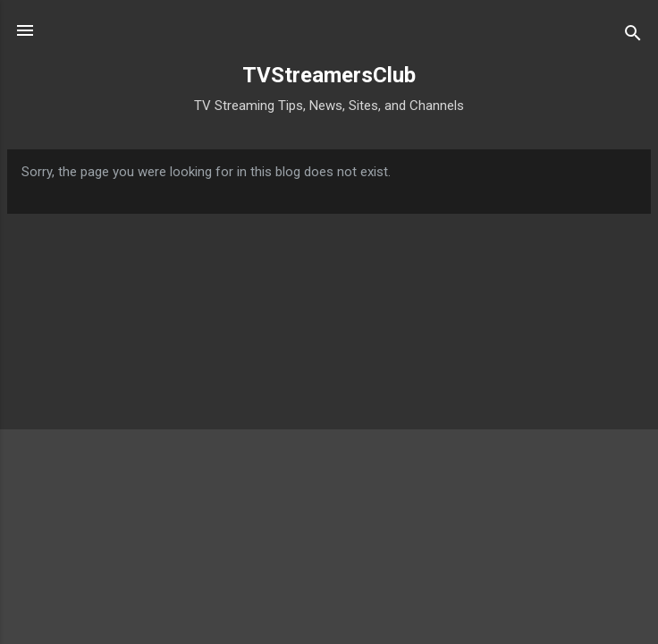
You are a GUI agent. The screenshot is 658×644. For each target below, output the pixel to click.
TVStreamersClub (329, 75)
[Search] (633, 36)
